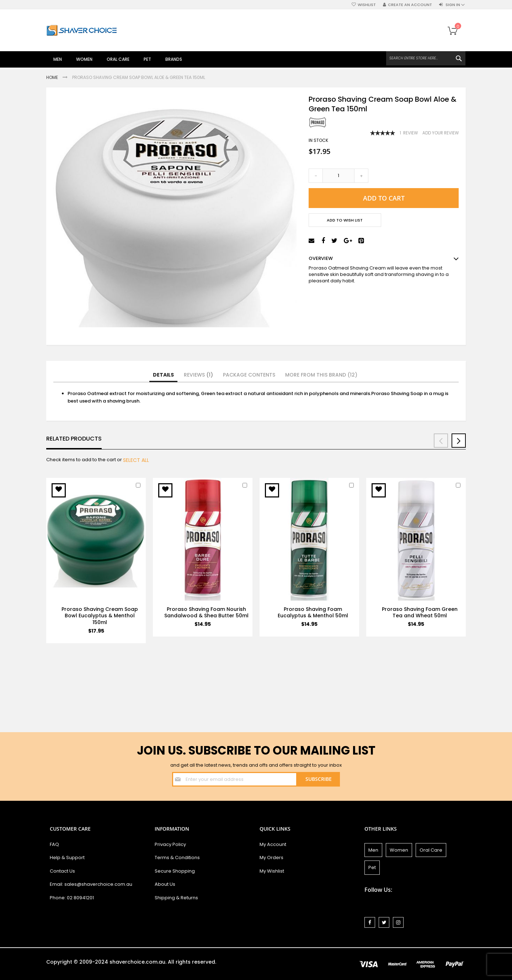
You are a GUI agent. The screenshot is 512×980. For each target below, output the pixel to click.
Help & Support (67, 857)
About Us (165, 884)
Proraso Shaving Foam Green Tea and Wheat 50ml (420, 612)
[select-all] (136, 460)
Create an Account (410, 5)
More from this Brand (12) (321, 375)
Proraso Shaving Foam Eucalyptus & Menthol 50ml (313, 612)
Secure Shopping (175, 871)
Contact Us (62, 871)
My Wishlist (272, 871)
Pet (372, 867)
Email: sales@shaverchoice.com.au (91, 884)
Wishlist (367, 5)
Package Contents (249, 375)
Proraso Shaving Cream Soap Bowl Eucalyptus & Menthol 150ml (100, 616)
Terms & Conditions (177, 857)
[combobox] (426, 58)
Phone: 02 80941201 (72, 898)
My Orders (271, 857)
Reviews (198, 375)
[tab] (163, 375)
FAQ (54, 844)
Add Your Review (441, 133)
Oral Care (431, 850)
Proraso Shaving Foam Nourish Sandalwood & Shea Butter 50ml (206, 612)
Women (399, 850)
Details (163, 375)
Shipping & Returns (176, 898)
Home (53, 77)
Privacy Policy (170, 844)
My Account (273, 844)
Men (373, 850)
